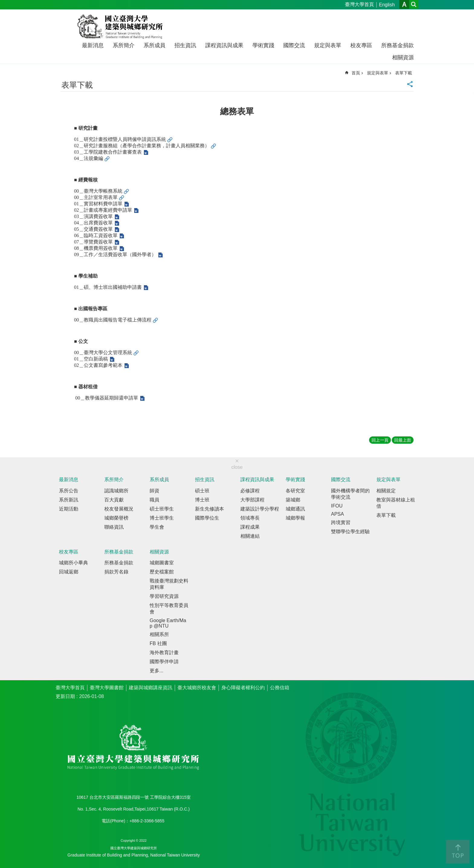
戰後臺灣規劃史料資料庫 (169, 584)
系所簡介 (124, 45)
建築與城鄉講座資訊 (151, 688)
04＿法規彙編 (89, 158)
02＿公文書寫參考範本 (98, 365)
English (387, 5)
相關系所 (159, 634)
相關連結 (250, 536)
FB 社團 (158, 643)
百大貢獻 (114, 500)
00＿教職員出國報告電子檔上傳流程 (113, 320)
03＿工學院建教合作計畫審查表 (108, 152)
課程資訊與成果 (224, 45)
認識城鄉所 (116, 491)
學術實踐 (263, 45)
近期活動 (69, 509)
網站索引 (414, 4)
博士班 (202, 500)
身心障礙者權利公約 (243, 688)
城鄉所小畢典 (73, 563)
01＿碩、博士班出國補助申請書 (108, 287)
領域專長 (250, 518)
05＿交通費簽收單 (93, 229)
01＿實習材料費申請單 (98, 204)
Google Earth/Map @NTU (168, 623)
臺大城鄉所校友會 (197, 688)
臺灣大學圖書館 (107, 688)
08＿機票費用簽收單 (96, 248)
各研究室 (295, 491)
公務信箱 (280, 688)
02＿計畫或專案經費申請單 (103, 210)
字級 (404, 4)
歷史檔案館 (162, 572)
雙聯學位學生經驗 (350, 532)
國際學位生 (207, 518)
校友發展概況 (119, 509)
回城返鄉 (69, 572)
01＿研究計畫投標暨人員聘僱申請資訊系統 (120, 139)
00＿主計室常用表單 (96, 197)
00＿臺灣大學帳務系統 (98, 191)
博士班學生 (162, 518)
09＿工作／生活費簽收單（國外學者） (115, 255)
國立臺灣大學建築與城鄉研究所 (121, 27)
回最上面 (403, 440)
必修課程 (250, 491)
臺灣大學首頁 (359, 4)
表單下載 (404, 73)
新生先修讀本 (209, 509)
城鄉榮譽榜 (116, 518)
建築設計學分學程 (260, 509)
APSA (338, 514)
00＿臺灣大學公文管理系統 (103, 352)
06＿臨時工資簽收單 (96, 235)
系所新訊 (69, 500)
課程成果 (250, 527)
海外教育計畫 (164, 653)
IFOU (337, 506)
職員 (154, 500)
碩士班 (202, 491)
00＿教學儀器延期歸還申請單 (107, 398)
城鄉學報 (295, 518)
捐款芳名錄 (116, 572)
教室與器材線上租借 (396, 503)
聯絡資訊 (114, 527)
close (237, 467)
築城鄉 (293, 500)
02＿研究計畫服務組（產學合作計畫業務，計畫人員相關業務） (142, 146)
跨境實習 (341, 522)
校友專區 (361, 45)
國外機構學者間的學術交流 (350, 494)
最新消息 (93, 45)
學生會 (157, 527)
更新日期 (65, 696)
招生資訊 (185, 45)
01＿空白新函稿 (91, 359)
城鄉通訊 (295, 509)
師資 (154, 491)
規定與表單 (328, 45)
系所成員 (154, 45)
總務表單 (237, 111)
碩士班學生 (162, 509)
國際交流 (294, 45)
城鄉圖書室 (162, 563)
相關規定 (386, 491)
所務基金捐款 (398, 45)
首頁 (356, 73)
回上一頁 (380, 440)
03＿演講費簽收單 (93, 216)
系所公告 (69, 491)
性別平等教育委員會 (169, 609)
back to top (458, 852)
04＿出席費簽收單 (93, 223)
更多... (156, 671)
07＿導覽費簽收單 (93, 242)
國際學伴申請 (164, 662)
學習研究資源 (164, 596)
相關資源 (403, 57)
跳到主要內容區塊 (3, 3)
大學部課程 (252, 500)
